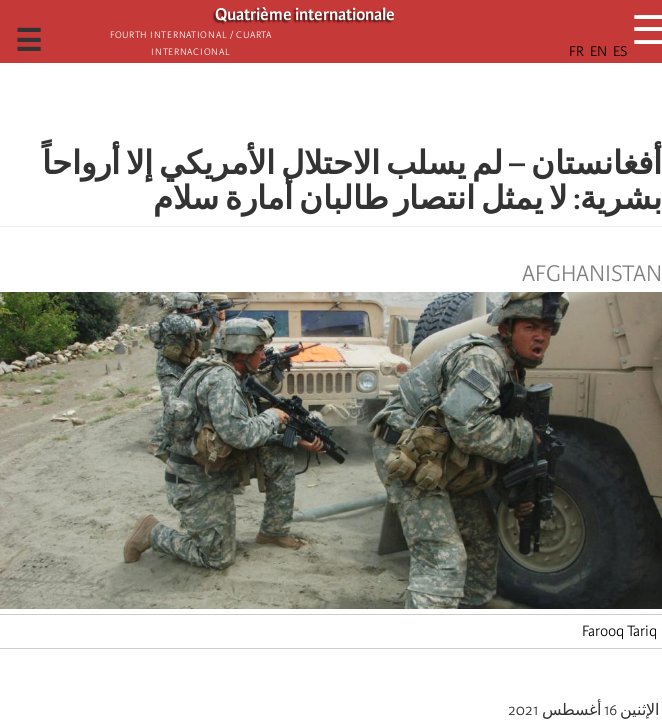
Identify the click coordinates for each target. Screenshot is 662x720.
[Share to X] (359, 105)
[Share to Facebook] (387, 105)
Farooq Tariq (619, 631)
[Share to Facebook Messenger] (331, 105)
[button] (275, 105)
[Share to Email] (303, 105)
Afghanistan (592, 274)
